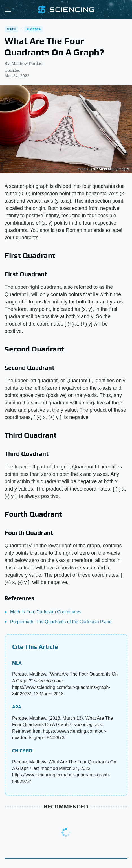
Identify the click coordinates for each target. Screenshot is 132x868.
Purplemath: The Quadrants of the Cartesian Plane (61, 622)
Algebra (34, 29)
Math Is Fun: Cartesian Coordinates (46, 612)
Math (11, 29)
